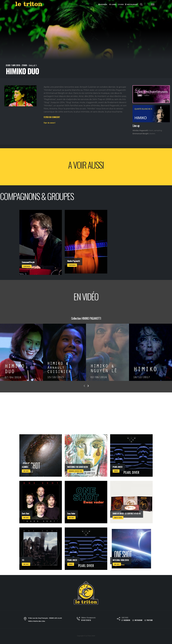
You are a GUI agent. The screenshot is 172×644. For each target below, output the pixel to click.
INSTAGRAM (137, 620)
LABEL (113, 4)
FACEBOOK (126, 620)
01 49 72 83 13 (86, 620)
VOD (121, 4)
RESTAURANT (131, 4)
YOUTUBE (149, 620)
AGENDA (103, 4)
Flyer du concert (50, 123)
